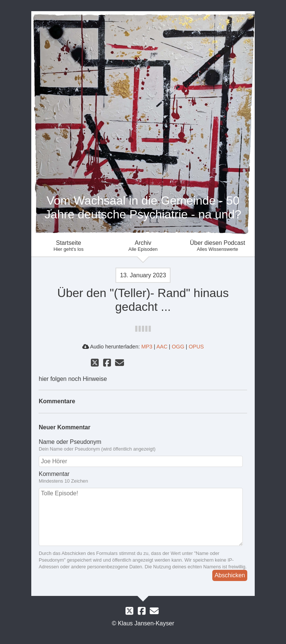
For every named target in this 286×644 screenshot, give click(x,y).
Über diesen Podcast (217, 246)
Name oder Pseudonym (143, 445)
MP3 (147, 347)
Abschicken (230, 575)
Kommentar (143, 477)
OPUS (196, 347)
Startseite (69, 246)
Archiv (143, 246)
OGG (178, 347)
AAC (162, 347)
